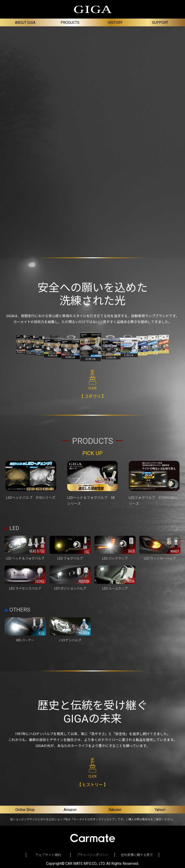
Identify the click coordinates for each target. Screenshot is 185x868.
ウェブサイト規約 (48, 855)
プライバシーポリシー (92, 855)
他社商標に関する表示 (137, 855)
